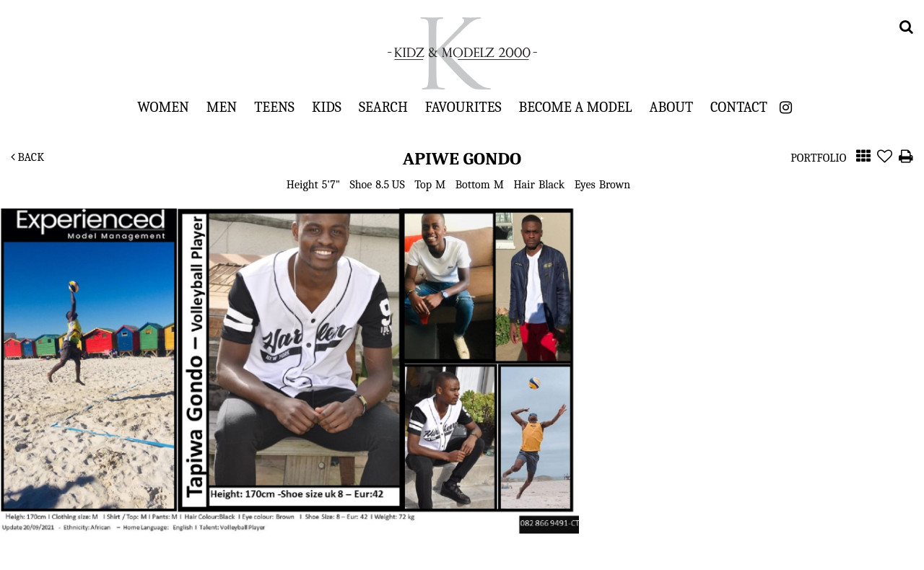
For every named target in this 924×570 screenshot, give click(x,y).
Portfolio (818, 158)
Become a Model (576, 107)
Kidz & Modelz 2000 (462, 53)
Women (163, 107)
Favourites (463, 107)
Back (27, 157)
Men (222, 107)
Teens (274, 107)
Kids (327, 107)
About (671, 107)
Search (383, 107)
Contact (739, 107)
